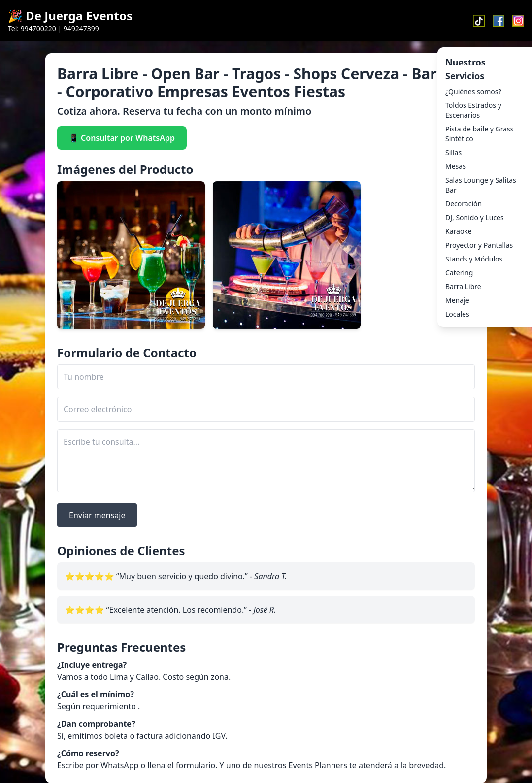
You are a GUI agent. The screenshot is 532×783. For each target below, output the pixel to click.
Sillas (453, 152)
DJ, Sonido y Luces (475, 217)
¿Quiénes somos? (473, 91)
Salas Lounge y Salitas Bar (481, 185)
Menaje (457, 300)
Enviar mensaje (97, 515)
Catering (459, 273)
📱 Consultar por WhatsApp (122, 138)
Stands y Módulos (474, 259)
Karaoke (459, 231)
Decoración (464, 204)
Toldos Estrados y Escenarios (473, 110)
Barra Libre (463, 286)
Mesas (456, 166)
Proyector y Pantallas (479, 245)
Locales (457, 314)
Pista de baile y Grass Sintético (479, 134)
